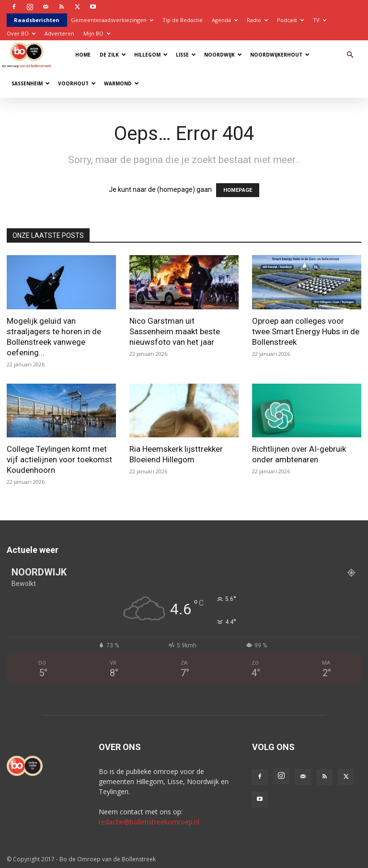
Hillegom (151, 55)
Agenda (225, 20)
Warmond (121, 83)
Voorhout (77, 83)
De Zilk (113, 55)
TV (320, 20)
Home (83, 55)
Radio (257, 20)
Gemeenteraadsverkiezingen (112, 20)
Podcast (290, 20)
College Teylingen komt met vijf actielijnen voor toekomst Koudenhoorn (59, 459)
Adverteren (59, 33)
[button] (350, 55)
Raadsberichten (37, 20)
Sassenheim (31, 83)
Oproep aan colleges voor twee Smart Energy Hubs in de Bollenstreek (306, 331)
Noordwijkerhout (280, 55)
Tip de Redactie (183, 20)
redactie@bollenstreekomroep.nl (149, 822)
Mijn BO (97, 33)
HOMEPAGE (238, 190)
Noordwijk (223, 55)
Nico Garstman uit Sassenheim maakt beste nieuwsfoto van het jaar (175, 331)
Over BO (21, 33)
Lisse (186, 55)
